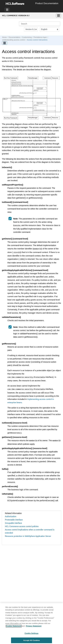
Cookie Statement (14, 627)
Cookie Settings (31, 634)
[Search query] (40, 24)
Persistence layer (40, 37)
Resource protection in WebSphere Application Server (28, 534)
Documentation (14, 37)
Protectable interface (14, 518)
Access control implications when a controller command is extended (30, 529)
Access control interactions (37, 40)
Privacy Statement (34, 627)
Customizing (27, 37)
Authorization (11, 514)
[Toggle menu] (58, 16)
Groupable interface (13, 521)
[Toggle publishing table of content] (5, 43)
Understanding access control (14, 40)
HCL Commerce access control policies (22, 524)
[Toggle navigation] (7, 10)
